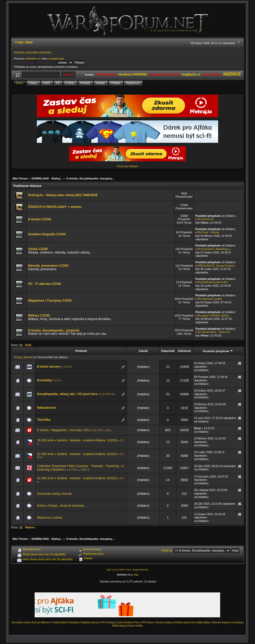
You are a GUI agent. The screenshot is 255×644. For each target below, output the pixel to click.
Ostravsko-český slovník (54, 494)
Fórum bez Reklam (127, 166)
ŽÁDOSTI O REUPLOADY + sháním (55, 207)
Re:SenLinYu (205, 219)
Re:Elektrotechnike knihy (213, 282)
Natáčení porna (90, 622)
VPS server (148, 622)
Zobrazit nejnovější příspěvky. (33, 52)
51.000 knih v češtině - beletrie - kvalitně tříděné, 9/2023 (77, 478)
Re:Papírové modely (210, 299)
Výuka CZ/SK (38, 249)
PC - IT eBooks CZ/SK (45, 284)
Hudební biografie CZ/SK (47, 234)
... (105, 430)
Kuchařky (44, 380)
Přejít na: (167, 551)
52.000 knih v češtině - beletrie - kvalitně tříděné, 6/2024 (77, 454)
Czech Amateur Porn (128, 622)
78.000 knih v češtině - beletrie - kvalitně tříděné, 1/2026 (77, 440)
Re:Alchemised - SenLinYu (214, 332)
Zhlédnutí (184, 351)
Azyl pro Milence (40, 622)
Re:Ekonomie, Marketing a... (215, 249)
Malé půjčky (204, 622)
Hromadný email (21, 622)
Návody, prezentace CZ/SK (48, 266)
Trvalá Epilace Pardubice (66, 622)
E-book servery (49, 366)
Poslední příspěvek (218, 351)
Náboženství (47, 408)
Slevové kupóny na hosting (227, 622)
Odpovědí (168, 351)
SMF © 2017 (125, 570)
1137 (84, 470)
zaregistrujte (56, 58)
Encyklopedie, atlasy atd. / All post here (67, 394)
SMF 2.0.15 (112, 570)
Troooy (18, 357)
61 (108, 430)
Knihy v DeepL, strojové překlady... (62, 506)
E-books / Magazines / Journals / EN (63, 430)
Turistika (44, 420)
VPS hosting (107, 622)
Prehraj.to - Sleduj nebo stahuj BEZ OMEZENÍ (63, 195)
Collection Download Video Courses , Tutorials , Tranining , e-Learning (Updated (81, 468)
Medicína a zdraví (50, 518)
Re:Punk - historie (208, 232)
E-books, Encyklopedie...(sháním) (54, 330)
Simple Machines (140, 570)
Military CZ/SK (39, 315)
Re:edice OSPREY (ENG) (213, 316)
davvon (28, 357)
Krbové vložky (135, 626)
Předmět (81, 351)
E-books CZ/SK (40, 219)
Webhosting (119, 626)
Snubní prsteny (164, 622)
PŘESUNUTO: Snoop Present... (217, 266)
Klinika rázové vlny (185, 622)
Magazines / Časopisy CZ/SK (50, 300)
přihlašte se (33, 58)
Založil (143, 351)
